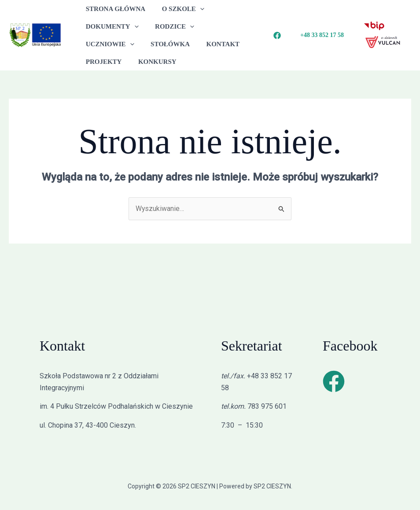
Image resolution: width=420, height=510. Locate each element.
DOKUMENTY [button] (111, 26)
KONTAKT (153, 44)
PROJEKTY (201, 44)
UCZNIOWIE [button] (227, 26)
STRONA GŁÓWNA (114, 9)
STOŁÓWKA (104, 44)
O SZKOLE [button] (178, 9)
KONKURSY (103, 62)
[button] (195, 9)
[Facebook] (277, 35)
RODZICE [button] (170, 26)
